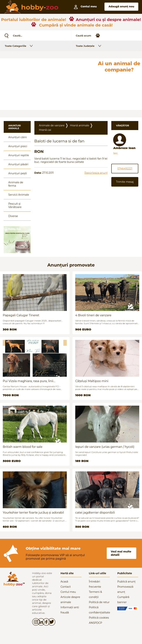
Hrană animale (80, 125)
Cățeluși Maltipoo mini (92, 381)
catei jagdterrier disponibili (95, 513)
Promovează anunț (125, 589)
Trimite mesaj (125, 182)
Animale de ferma (16, 184)
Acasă (64, 582)
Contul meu (68, 592)
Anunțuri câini (18, 137)
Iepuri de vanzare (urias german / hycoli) (105, 447)
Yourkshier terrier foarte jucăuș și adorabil (33, 513)
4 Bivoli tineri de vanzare (93, 315)
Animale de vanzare (52, 125)
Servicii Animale (19, 195)
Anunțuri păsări (18, 164)
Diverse (13, 216)
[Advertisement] (48, 84)
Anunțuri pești (18, 173)
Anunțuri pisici (18, 146)
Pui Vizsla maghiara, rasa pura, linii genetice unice (28, 381)
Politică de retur (99, 602)
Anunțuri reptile (19, 155)
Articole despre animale (70, 600)
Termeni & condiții (95, 594)
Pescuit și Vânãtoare (15, 205)
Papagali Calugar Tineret (21, 315)
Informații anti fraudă (70, 610)
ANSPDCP (95, 623)
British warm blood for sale (23, 447)
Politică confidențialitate (99, 610)
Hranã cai (45, 130)
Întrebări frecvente (95, 584)
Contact (66, 587)
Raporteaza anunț (96, 173)
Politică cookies (99, 618)
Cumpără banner (123, 600)
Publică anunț (126, 582)
